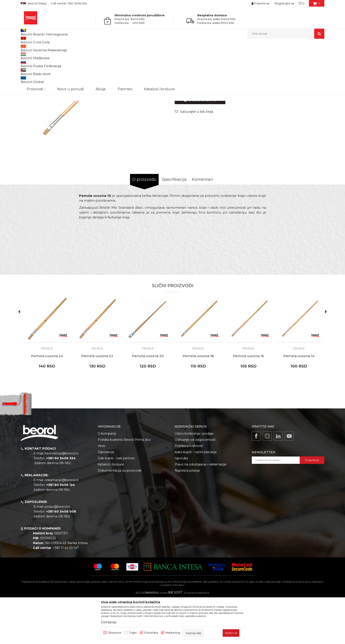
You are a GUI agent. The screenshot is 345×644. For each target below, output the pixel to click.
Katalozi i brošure (111, 510)
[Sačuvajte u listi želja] (194, 157)
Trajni (133, 633)
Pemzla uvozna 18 (198, 401)
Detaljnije (109, 622)
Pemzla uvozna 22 (97, 401)
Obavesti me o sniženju (307, 130)
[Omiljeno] (302, 3)
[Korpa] (317, 5)
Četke (93, 48)
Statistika (151, 633)
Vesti (101, 491)
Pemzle (105, 48)
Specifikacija (174, 225)
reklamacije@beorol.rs (61, 525)
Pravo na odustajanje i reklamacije (201, 510)
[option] (47, 386)
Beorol (25, 48)
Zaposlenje (106, 497)
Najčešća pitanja (187, 516)
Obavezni (115, 633)
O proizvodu (144, 225)
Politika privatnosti (189, 491)
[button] (286, 34)
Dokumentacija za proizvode (120, 516)
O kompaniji (107, 479)
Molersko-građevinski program (67, 48)
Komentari (202, 225)
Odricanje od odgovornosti (195, 485)
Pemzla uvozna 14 (299, 401)
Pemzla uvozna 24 (47, 401)
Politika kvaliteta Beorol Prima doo (124, 485)
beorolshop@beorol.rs (61, 499)
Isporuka (181, 504)
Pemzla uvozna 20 (148, 401)
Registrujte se (284, 3)
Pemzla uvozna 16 (249, 401)
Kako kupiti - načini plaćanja (196, 497)
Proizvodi (38, 48)
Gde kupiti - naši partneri (116, 504)
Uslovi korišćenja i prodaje (194, 479)
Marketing (173, 633)
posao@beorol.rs (57, 552)
